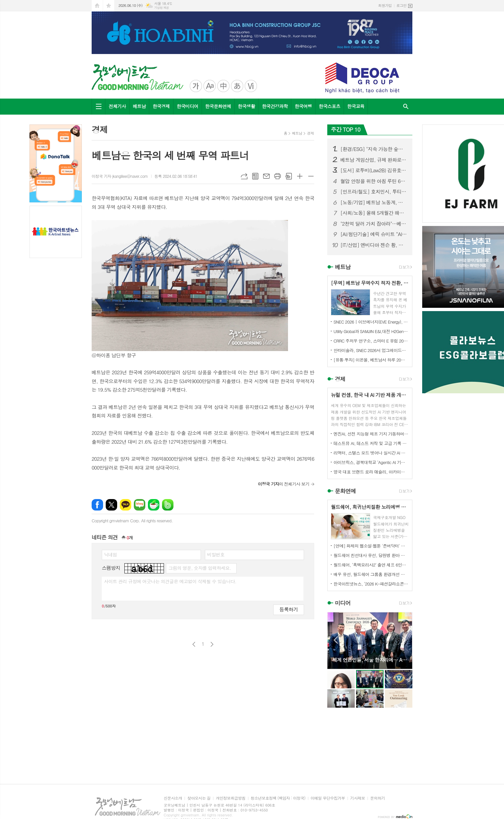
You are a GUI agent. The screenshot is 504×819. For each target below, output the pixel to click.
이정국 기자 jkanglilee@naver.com (120, 176)
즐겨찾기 (109, 6)
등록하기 (289, 609)
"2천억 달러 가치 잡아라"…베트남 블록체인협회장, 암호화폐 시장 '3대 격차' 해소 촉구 (374, 224)
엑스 (111, 505)
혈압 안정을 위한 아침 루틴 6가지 (374, 181)
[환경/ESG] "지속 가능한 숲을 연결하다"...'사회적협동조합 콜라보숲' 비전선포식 (374, 149)
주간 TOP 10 (346, 129)
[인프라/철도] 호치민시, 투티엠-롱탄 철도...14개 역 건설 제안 (374, 192)
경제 (310, 133)
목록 (255, 176)
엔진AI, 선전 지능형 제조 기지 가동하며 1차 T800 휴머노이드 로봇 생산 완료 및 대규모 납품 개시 (371, 434)
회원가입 (385, 5)
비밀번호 (216, 554)
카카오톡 (126, 505)
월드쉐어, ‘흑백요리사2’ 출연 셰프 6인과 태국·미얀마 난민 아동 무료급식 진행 (371, 565)
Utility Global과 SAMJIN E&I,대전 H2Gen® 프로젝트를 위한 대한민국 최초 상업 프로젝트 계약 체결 (371, 331)
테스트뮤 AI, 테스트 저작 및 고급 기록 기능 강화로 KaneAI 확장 (371, 443)
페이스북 (97, 505)
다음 (212, 644)
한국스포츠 (330, 106)
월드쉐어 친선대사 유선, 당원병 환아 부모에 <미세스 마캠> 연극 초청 (371, 555)
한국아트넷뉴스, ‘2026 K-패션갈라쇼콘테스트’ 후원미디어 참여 (371, 584)
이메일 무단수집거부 (328, 798)
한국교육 (356, 106)
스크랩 (289, 176)
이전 (194, 644)
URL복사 (244, 176)
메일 (266, 176)
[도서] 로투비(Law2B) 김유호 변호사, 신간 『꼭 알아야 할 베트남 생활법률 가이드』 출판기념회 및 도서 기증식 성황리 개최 (374, 170)
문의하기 (378, 798)
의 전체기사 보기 (284, 484)
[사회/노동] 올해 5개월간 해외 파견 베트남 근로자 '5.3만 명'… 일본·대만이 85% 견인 (374, 213)
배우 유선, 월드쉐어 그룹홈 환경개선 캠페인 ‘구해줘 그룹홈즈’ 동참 (371, 574)
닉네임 (110, 554)
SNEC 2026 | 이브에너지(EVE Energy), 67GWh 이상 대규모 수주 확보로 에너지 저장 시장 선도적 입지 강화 (371, 322)
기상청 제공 (162, 8)
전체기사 (117, 106)
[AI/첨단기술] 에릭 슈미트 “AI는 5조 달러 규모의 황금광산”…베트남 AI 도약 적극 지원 (374, 234)
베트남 (139, 106)
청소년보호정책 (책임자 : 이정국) (278, 798)
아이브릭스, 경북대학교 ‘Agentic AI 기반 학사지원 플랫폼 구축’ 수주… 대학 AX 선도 (371, 462)
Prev (336, 640)
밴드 (168, 505)
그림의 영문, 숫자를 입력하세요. (199, 568)
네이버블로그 (140, 505)
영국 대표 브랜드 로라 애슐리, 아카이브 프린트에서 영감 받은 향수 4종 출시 (371, 472)
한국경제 (161, 106)
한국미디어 (188, 106)
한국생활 (247, 106)
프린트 (278, 176)
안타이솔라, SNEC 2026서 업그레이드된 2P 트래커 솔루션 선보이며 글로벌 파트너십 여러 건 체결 (371, 350)
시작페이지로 (97, 6)
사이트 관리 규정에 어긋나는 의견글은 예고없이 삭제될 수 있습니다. (170, 581)
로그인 (401, 5)
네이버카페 (154, 505)
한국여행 (303, 106)
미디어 (343, 603)
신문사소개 (173, 798)
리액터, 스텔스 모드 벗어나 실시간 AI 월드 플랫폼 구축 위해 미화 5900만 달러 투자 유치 (371, 453)
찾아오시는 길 (199, 798)
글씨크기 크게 (300, 176)
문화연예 (345, 491)
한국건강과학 (275, 106)
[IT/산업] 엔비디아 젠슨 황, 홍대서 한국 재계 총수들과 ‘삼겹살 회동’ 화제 (374, 245)
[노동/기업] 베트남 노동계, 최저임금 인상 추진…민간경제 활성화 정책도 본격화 (374, 202)
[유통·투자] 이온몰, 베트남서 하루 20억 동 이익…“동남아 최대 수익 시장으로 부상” (371, 360)
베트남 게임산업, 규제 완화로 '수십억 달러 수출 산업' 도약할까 (374, 160)
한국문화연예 (218, 106)
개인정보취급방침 (230, 798)
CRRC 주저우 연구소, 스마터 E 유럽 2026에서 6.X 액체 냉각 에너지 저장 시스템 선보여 (371, 341)
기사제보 (358, 798)
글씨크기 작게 (311, 176)
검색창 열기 (406, 107)
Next (404, 640)
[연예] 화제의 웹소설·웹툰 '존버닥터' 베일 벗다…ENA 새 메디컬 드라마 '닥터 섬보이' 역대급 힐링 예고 (371, 546)
